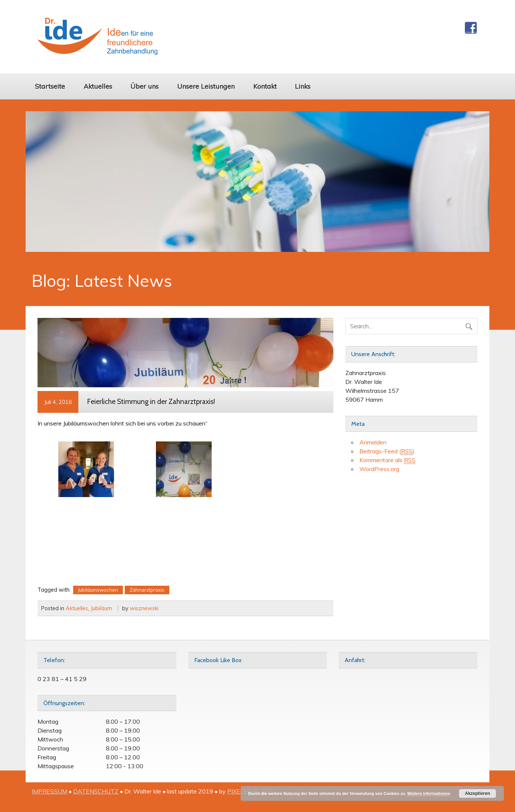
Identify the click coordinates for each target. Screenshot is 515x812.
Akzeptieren (477, 793)
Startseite (50, 86)
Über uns (144, 86)
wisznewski (144, 608)
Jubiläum (101, 608)
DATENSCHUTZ (96, 791)
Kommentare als (387, 460)
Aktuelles (98, 86)
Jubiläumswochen (98, 590)
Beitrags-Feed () (387, 451)
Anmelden (373, 442)
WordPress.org (379, 469)
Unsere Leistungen (206, 86)
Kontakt (265, 86)
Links (303, 86)
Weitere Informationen (429, 793)
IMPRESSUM (49, 791)
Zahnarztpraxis (147, 590)
